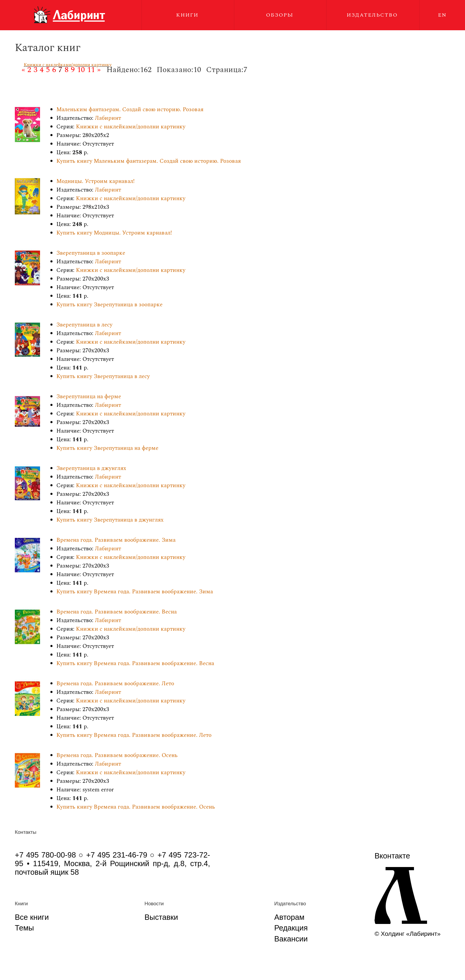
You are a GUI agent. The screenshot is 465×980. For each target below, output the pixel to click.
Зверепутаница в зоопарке (91, 253)
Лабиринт (108, 118)
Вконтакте (392, 856)
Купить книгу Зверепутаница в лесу (103, 376)
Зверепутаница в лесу (84, 325)
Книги (187, 15)
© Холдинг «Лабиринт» (408, 934)
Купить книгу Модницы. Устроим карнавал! (114, 233)
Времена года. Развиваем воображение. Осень (117, 755)
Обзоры (280, 15)
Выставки (161, 917)
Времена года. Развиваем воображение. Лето (115, 684)
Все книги (32, 917)
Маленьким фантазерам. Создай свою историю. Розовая (130, 110)
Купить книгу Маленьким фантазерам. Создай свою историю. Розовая (149, 161)
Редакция (291, 928)
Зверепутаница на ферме (89, 397)
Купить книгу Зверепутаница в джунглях (110, 520)
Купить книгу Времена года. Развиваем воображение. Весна (135, 663)
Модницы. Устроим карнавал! (95, 181)
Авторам (289, 917)
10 (81, 70)
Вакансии (291, 939)
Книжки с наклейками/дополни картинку (68, 65)
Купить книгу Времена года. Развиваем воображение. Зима (135, 592)
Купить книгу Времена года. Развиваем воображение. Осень (136, 807)
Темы (24, 928)
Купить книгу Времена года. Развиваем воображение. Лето (134, 735)
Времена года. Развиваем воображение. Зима (116, 540)
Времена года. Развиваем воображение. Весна (117, 612)
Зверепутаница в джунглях (91, 468)
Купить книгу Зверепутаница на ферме (107, 448)
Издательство (372, 15)
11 (91, 70)
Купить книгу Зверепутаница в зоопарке (109, 305)
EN (442, 15)
